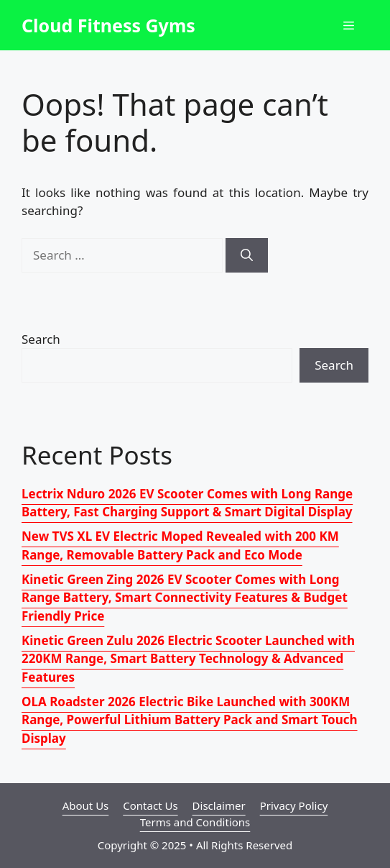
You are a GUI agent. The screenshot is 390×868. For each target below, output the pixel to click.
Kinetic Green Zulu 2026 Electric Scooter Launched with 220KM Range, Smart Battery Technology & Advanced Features (188, 659)
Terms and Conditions (195, 822)
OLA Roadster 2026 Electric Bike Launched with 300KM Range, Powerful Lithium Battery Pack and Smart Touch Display (190, 720)
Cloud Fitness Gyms (108, 25)
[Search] (247, 255)
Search (41, 339)
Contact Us (150, 805)
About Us (86, 805)
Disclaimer (219, 805)
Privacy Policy (294, 805)
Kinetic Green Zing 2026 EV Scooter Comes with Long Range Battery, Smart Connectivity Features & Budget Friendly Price (185, 598)
